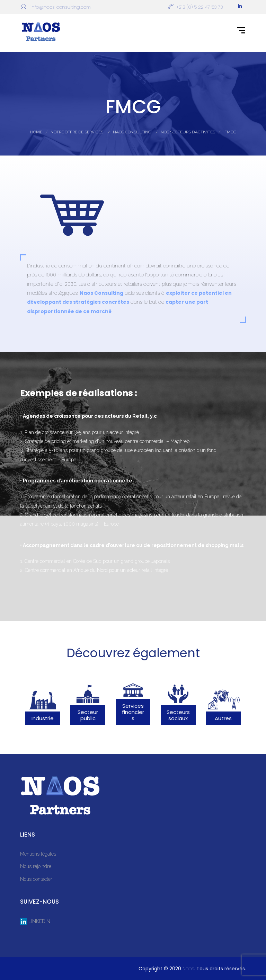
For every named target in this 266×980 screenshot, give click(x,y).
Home (36, 132)
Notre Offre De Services (77, 132)
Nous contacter (36, 879)
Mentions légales (38, 854)
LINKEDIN (35, 921)
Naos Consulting (132, 132)
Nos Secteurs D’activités (188, 132)
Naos (188, 969)
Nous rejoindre (36, 866)
